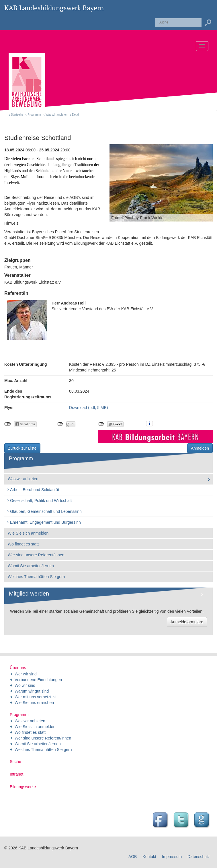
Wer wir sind (26, 674)
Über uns (18, 668)
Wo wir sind (25, 685)
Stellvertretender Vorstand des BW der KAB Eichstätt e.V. (80, 320)
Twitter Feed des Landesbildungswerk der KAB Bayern (182, 820)
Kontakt (149, 857)
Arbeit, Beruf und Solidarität (33, 490)
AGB (133, 857)
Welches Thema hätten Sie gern (36, 577)
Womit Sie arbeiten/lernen (31, 566)
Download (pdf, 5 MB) (88, 408)
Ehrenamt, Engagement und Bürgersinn (44, 522)
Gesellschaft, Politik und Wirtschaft (39, 501)
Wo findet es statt (23, 544)
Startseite (17, 115)
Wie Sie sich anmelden (28, 533)
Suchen (208, 23)
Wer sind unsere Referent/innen (36, 555)
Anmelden (200, 448)
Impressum (172, 857)
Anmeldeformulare (187, 622)
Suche (15, 762)
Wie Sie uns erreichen (34, 703)
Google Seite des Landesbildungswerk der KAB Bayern (202, 820)
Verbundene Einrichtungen (38, 680)
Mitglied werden (29, 594)
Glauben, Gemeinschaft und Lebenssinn (44, 511)
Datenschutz (199, 857)
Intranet (16, 774)
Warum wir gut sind (32, 691)
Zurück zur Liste (22, 448)
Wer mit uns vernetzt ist (36, 697)
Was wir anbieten (56, 115)
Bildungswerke (23, 787)
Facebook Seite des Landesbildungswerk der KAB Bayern (161, 820)
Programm (34, 115)
